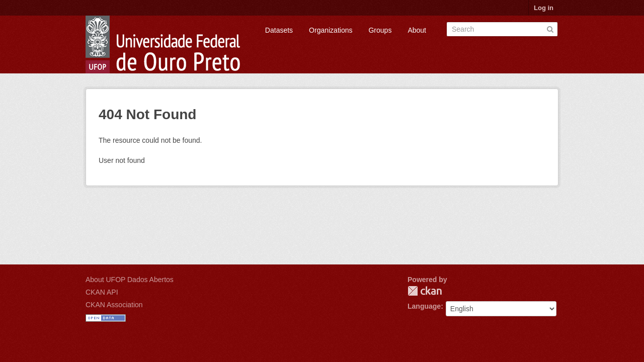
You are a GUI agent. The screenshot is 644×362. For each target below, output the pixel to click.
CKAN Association (114, 305)
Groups (380, 30)
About (417, 30)
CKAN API (102, 292)
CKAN (425, 291)
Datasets (279, 30)
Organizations (331, 30)
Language (424, 306)
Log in (544, 8)
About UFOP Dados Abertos (130, 280)
